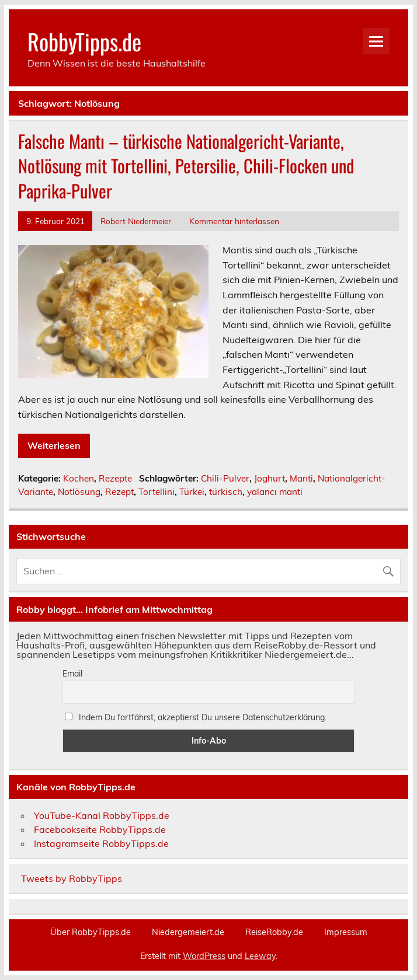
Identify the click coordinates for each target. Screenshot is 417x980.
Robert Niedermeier (136, 221)
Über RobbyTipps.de (91, 932)
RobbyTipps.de (84, 41)
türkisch (226, 492)
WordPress (204, 956)
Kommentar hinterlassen (234, 221)
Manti (301, 478)
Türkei (192, 492)
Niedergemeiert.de (188, 932)
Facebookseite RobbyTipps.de (100, 829)
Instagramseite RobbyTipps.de (101, 843)
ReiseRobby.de (274, 932)
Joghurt (270, 478)
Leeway (260, 956)
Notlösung (79, 492)
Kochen (79, 478)
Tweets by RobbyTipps (72, 878)
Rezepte (115, 478)
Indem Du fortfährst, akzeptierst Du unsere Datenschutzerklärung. (196, 717)
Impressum (346, 932)
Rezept (119, 492)
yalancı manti (275, 492)
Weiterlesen (54, 445)
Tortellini (157, 492)
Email (72, 674)
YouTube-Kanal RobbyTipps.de (102, 815)
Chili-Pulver (225, 478)
